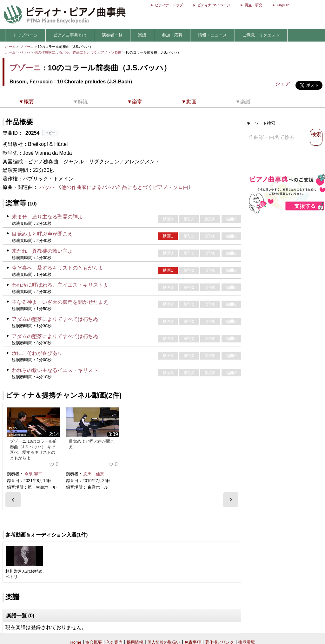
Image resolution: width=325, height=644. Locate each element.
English (283, 5)
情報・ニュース (212, 35)
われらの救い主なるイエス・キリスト (55, 370)
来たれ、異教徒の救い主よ (42, 251)
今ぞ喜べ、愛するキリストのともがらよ (57, 268)
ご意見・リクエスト (261, 35)
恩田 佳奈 (94, 474)
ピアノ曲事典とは (70, 35)
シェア (283, 84)
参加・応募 (172, 35)
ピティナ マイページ (214, 5)
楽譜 (142, 35)
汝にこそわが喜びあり (37, 353)
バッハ (25, 52)
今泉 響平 (33, 474)
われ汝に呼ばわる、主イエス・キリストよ (60, 285)
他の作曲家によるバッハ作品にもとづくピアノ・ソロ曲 (78, 52)
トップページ (25, 35)
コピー (50, 133)
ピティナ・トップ (169, 5)
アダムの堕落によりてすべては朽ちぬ (55, 319)
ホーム (10, 47)
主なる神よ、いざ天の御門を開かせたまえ (60, 302)
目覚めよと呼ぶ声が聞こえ (42, 234)
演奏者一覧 (112, 35)
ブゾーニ (27, 47)
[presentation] (13, 500)
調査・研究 (253, 5)
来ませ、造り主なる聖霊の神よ (47, 217)
